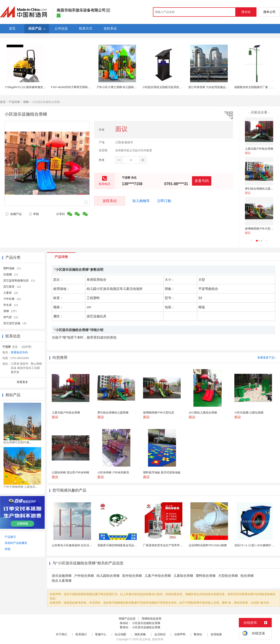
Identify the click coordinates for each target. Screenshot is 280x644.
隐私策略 (140, 634)
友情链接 (216, 634)
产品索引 (10, 537)
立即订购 (164, 201)
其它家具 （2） (13, 287)
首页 (3, 102)
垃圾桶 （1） (11, 274)
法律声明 (180, 634)
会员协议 (160, 634)
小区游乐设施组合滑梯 (146, 623)
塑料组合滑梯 (206, 576)
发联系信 (110, 201)
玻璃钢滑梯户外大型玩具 (260, 229)
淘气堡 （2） (11, 317)
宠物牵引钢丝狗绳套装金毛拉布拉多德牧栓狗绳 (127, 545)
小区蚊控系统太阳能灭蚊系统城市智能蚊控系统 (172, 87)
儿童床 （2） (11, 293)
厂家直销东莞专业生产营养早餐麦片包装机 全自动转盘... (178, 545)
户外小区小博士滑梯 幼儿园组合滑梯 (119, 87)
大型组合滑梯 (228, 576)
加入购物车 (141, 201)
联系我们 (81, 634)
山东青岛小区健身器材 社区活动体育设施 (78, 545)
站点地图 (120, 634)
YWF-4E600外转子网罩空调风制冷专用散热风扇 (80, 87)
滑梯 (26, 102)
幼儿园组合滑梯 (108, 576)
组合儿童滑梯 (62, 581)
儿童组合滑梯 (183, 576)
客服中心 (101, 634)
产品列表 (14, 102)
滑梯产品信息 (127, 619)
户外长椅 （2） (13, 299)
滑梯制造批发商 (152, 619)
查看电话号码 (19, 352)
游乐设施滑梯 (62, 576)
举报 (34, 214)
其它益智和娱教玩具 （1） (20, 281)
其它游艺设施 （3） (16, 323)
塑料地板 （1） (13, 268)
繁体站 (198, 634)
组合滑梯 (247, 576)
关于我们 (61, 634)
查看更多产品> (267, 358)
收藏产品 (13, 214)
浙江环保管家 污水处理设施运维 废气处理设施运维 (220, 87)
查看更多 (22, 382)
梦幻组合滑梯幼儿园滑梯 (260, 189)
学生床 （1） (11, 305)
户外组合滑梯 (84, 576)
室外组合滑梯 (132, 576)
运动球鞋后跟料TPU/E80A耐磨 (208, 545)
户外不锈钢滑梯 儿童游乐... (20, 487)
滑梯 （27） (11, 311)
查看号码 (202, 181)
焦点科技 (145, 639)
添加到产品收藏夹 (16, 543)
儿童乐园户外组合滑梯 (259, 149)
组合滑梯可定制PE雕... (18, 442)
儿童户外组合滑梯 (158, 576)
